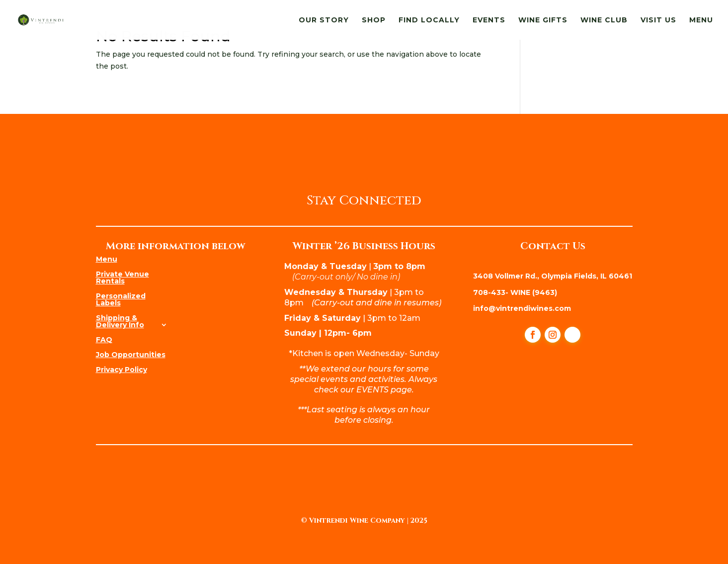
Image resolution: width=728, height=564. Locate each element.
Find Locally (429, 20)
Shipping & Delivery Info (120, 321)
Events (489, 20)
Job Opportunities (131, 354)
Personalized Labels (121, 299)
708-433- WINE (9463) (515, 292)
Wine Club (604, 20)
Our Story (324, 20)
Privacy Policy (121, 369)
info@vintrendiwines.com (522, 308)
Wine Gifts (543, 20)
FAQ (104, 339)
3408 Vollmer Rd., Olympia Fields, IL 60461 (553, 276)
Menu (701, 20)
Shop (374, 20)
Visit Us (658, 20)
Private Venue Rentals (122, 277)
